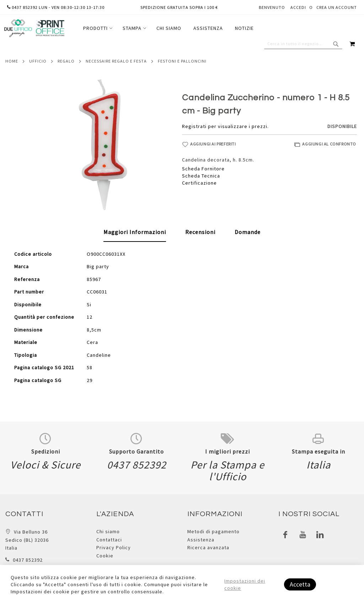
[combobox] (303, 44)
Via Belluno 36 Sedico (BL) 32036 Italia (27, 540)
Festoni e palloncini (182, 61)
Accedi (298, 7)
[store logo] (34, 28)
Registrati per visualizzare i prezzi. (225, 126)
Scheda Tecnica (201, 176)
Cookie (105, 556)
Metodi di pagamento (213, 531)
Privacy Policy (114, 547)
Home (12, 61)
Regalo (66, 61)
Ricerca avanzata (208, 547)
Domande (248, 232)
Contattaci (109, 540)
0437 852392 (28, 560)
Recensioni (200, 232)
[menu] (168, 28)
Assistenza (201, 540)
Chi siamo (108, 531)
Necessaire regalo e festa (116, 61)
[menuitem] (97, 28)
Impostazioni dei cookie (245, 584)
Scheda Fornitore (203, 169)
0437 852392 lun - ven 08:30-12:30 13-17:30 (56, 7)
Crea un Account (337, 7)
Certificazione (199, 183)
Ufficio (38, 61)
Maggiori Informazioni (135, 232)
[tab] (135, 232)
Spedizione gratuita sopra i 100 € (179, 7)
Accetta (300, 584)
